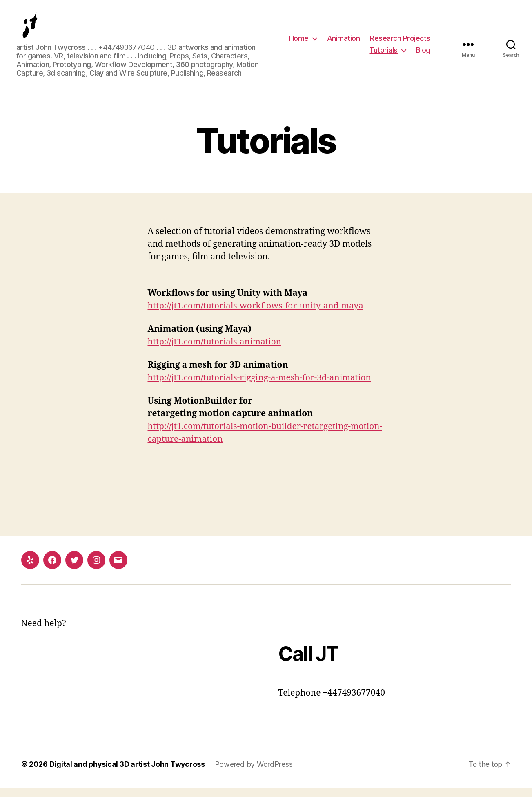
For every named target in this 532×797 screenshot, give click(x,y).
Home (299, 43)
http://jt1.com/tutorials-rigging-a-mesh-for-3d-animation (261, 387)
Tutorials (383, 55)
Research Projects (400, 43)
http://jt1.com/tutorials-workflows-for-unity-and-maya (257, 315)
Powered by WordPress (255, 774)
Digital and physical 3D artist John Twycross (128, 774)
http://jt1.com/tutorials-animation (216, 351)
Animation (344, 43)
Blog (423, 55)
